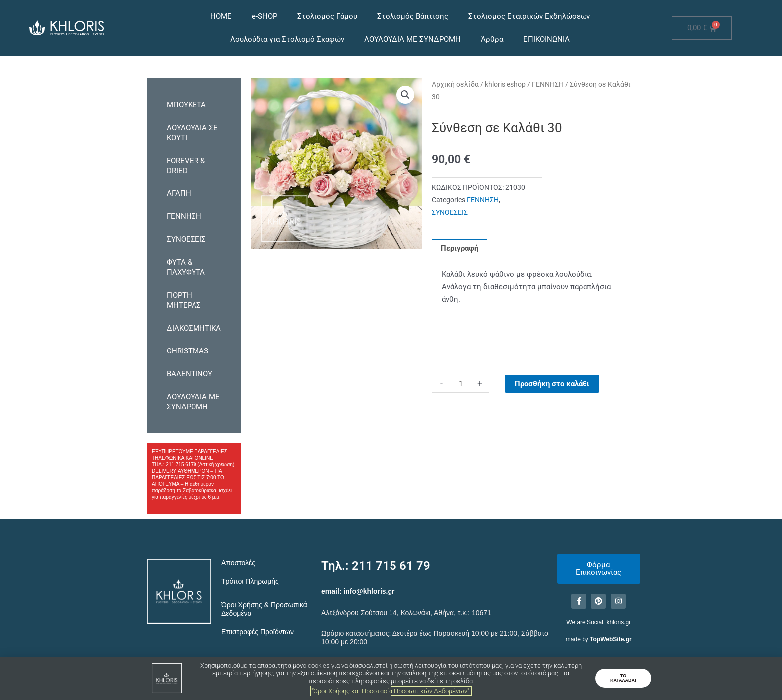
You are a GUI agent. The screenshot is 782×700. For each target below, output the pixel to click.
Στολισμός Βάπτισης (413, 16)
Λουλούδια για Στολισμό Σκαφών (287, 39)
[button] (405, 95)
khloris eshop (505, 84)
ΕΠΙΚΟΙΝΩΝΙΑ (546, 39)
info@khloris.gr (369, 591)
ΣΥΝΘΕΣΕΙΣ (186, 239)
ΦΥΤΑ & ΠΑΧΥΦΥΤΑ (186, 267)
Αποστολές (238, 563)
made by (599, 639)
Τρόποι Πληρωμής (250, 581)
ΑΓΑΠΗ (179, 193)
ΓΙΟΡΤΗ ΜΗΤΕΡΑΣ (184, 300)
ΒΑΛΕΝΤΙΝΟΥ (190, 374)
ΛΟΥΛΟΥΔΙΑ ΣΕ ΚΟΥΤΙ (192, 133)
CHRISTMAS (188, 351)
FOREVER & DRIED (186, 166)
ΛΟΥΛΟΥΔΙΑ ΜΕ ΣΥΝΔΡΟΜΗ (412, 39)
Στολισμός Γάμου (327, 16)
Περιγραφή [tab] (460, 248)
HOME (221, 16)
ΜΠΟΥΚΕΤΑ (186, 105)
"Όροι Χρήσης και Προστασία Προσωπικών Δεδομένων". (391, 691)
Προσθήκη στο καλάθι (552, 384)
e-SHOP (265, 16)
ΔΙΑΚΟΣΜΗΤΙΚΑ (194, 328)
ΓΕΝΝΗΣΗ (184, 216)
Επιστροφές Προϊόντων (258, 632)
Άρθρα (492, 39)
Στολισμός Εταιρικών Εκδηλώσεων (529, 16)
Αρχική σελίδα (455, 84)
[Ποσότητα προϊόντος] (461, 384)
